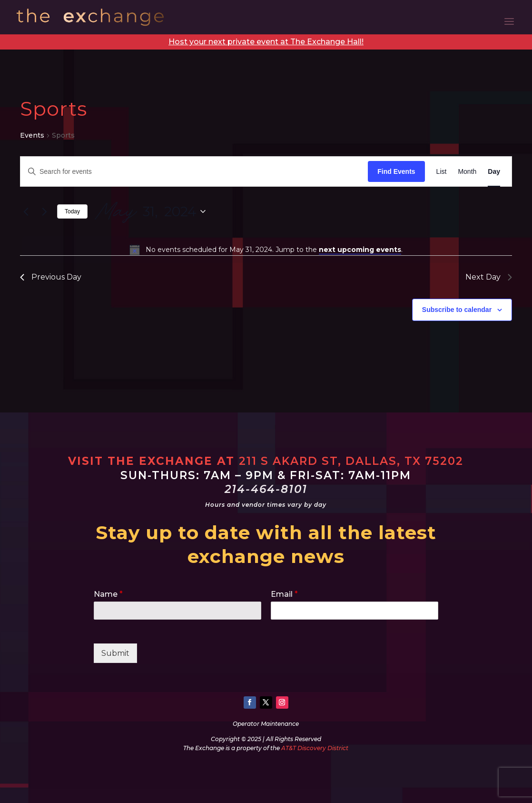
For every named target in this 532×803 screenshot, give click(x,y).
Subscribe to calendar (457, 310)
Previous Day (51, 277)
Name (108, 594)
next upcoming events (360, 250)
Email (284, 594)
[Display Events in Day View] (494, 172)
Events (32, 135)
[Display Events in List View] (442, 172)
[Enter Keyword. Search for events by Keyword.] (194, 172)
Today (72, 211)
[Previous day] (26, 211)
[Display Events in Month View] (467, 172)
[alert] (266, 250)
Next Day (489, 277)
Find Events (396, 171)
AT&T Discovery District (315, 748)
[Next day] (44, 211)
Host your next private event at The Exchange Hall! (266, 42)
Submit (115, 653)
